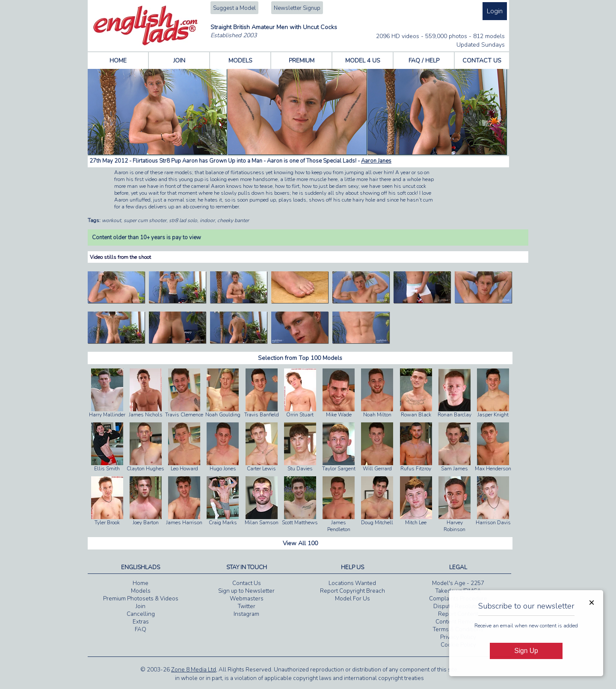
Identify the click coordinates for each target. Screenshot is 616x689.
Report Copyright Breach (352, 591)
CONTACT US (482, 61)
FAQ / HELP (424, 61)
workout (111, 220)
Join (141, 606)
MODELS (240, 61)
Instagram (246, 614)
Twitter (247, 606)
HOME (118, 61)
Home (141, 583)
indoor (207, 220)
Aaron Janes (376, 161)
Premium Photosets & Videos (141, 599)
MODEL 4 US (363, 61)
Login (495, 11)
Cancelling (141, 614)
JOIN (179, 61)
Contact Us (247, 583)
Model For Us (352, 599)
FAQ (141, 630)
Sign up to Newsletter (246, 591)
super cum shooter (145, 220)
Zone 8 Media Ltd (194, 670)
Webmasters (247, 599)
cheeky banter (233, 220)
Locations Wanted (352, 583)
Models (141, 591)
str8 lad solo (183, 220)
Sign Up (526, 651)
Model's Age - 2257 (458, 583)
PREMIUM (302, 61)
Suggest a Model (234, 8)
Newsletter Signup (297, 8)
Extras (141, 622)
